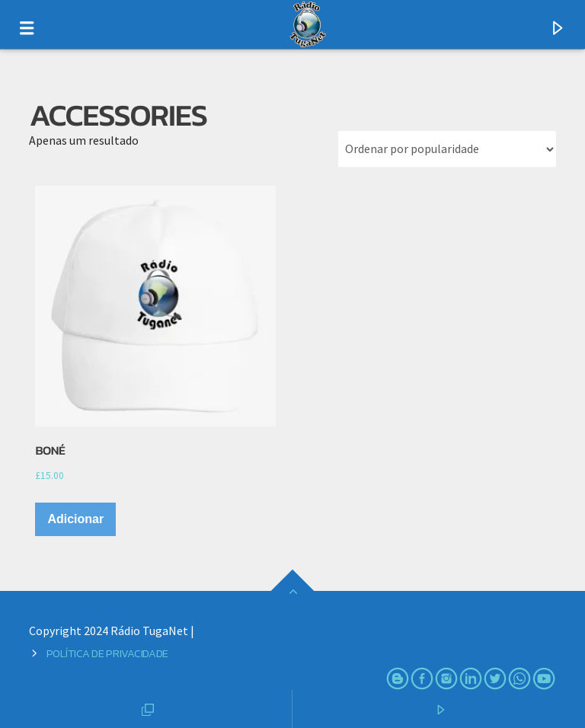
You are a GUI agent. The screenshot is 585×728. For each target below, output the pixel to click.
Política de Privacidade (107, 653)
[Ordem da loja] (447, 149)
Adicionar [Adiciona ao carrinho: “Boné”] (75, 519)
